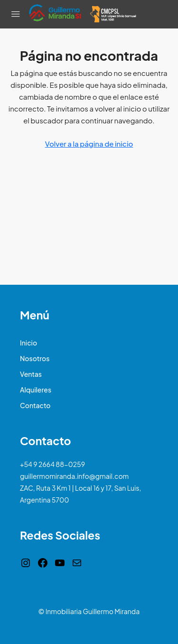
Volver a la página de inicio (89, 144)
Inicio (28, 343)
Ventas (31, 374)
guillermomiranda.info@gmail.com (74, 476)
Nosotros (35, 358)
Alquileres (36, 390)
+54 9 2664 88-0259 (52, 464)
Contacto (35, 405)
